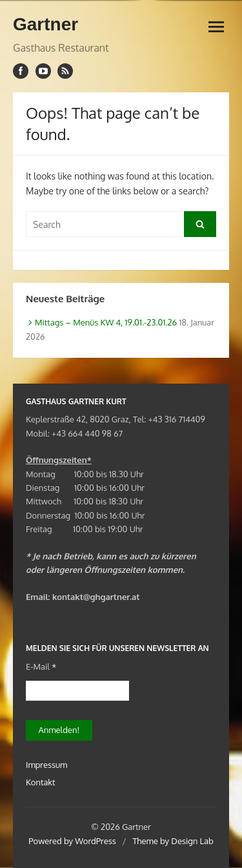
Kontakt (40, 782)
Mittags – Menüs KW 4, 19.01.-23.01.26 (106, 322)
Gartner (45, 24)
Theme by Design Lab (173, 841)
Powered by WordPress (72, 841)
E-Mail (41, 666)
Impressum (46, 765)
